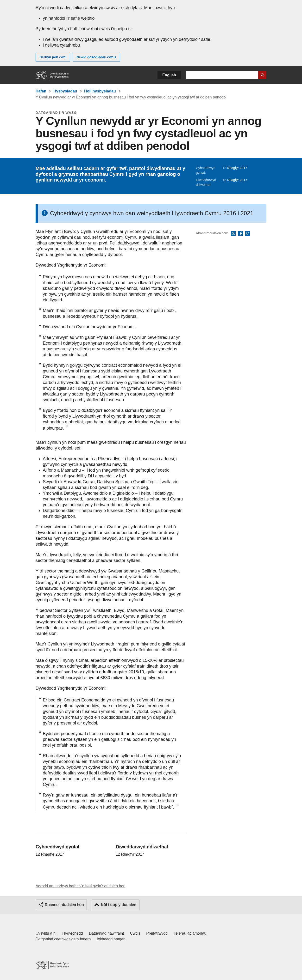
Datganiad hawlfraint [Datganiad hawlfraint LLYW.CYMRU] (107, 933)
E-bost (248, 234)
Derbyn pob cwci (53, 57)
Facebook (240, 234)
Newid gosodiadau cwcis (96, 57)
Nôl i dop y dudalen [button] (119, 905)
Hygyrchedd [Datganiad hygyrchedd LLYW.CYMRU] (72, 933)
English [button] (169, 75)
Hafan (41, 91)
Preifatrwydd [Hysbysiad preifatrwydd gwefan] (157, 933)
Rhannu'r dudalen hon (64, 905)
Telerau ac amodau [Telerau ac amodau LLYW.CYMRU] (190, 933)
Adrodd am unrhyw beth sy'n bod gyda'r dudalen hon (80, 886)
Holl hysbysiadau (100, 91)
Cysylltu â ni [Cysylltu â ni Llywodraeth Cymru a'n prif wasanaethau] (46, 933)
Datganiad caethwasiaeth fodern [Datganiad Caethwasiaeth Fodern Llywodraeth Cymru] (63, 939)
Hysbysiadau (65, 91)
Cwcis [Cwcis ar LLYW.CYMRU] (135, 933)
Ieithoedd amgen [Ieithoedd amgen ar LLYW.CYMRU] (111, 939)
